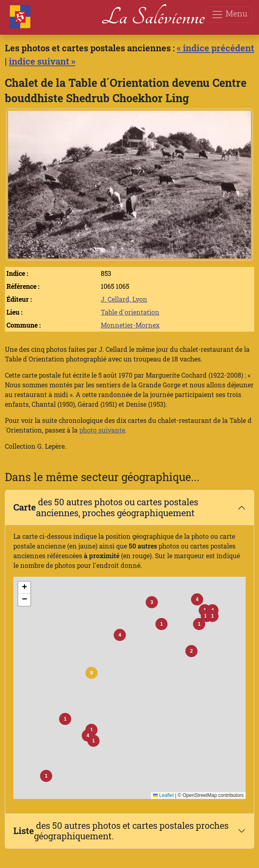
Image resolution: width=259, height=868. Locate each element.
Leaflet (163, 795)
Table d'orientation (130, 312)
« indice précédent (215, 48)
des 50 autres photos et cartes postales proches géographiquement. (121, 831)
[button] (91, 673)
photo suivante (102, 430)
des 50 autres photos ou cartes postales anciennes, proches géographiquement (106, 507)
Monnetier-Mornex (130, 325)
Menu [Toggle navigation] (229, 14)
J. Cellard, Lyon (124, 299)
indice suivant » (42, 61)
